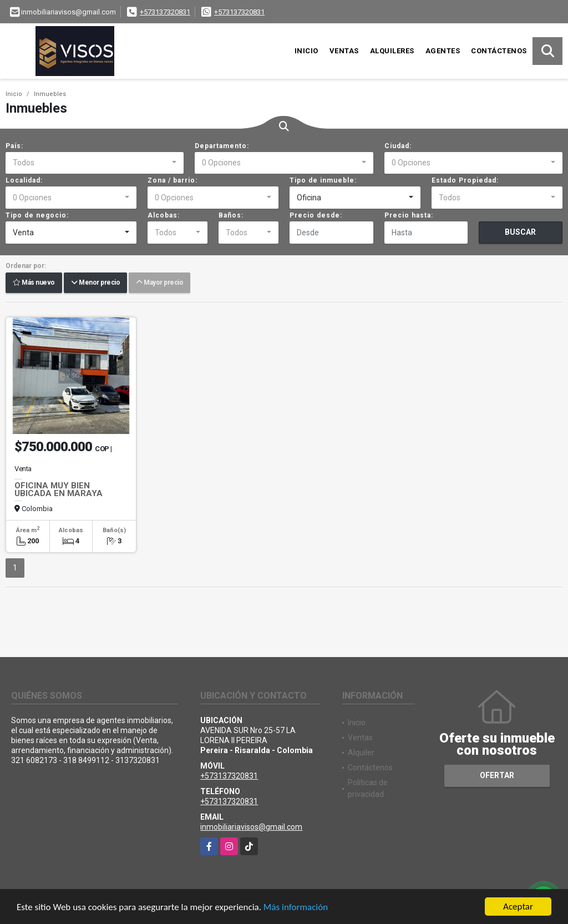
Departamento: (222, 146)
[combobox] (95, 163)
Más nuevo (34, 283)
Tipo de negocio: (37, 215)
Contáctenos (499, 51)
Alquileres (392, 51)
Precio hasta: (409, 215)
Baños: (231, 215)
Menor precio (95, 283)
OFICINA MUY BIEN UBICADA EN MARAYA (59, 489)
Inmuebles (50, 94)
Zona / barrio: (173, 180)
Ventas (344, 51)
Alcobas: (164, 215)
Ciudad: (398, 146)
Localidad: (24, 180)
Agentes (443, 51)
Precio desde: (316, 215)
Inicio (306, 51)
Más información (296, 908)
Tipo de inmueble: (323, 180)
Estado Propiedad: (465, 180)
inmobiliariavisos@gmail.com (251, 827)
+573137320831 (165, 12)
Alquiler (361, 753)
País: (14, 146)
